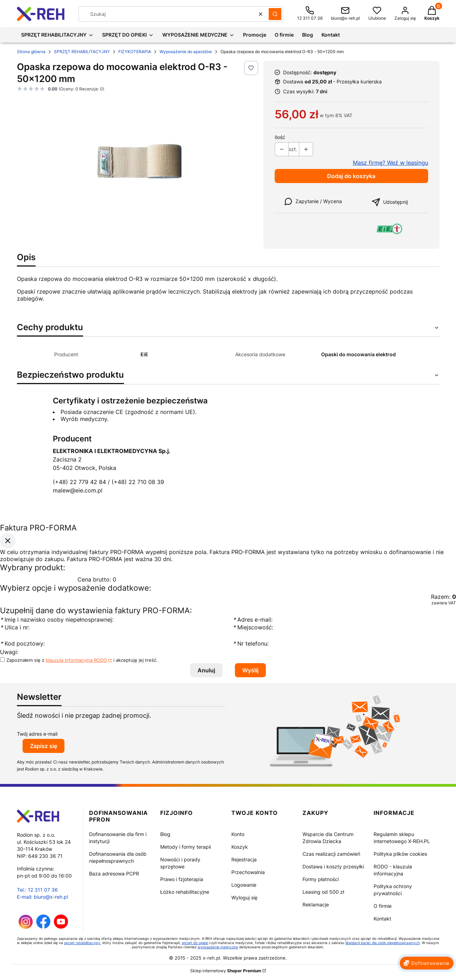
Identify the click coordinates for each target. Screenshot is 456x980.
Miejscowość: (253, 627)
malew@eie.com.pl (78, 490)
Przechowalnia (248, 872)
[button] (275, 14)
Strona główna (31, 52)
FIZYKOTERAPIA (135, 52)
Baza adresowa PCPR (114, 874)
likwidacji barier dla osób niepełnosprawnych (383, 943)
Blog (165, 834)
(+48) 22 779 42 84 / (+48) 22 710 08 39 (108, 482)
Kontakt (382, 919)
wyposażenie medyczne (218, 947)
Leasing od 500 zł (323, 892)
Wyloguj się (244, 897)
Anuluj (206, 670)
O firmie (383, 906)
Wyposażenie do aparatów (186, 52)
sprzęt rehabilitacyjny (82, 943)
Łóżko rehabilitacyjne (185, 892)
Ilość (280, 137)
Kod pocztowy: (22, 643)
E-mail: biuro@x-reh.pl (42, 897)
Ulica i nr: (15, 627)
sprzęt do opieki (195, 943)
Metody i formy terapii (186, 847)
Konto (238, 834)
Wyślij (250, 670)
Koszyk (240, 847)
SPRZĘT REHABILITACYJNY (82, 52)
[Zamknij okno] (8, 541)
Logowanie (244, 885)
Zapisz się (43, 746)
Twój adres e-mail (37, 734)
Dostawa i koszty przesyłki (333, 866)
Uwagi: (9, 652)
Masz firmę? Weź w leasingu (391, 163)
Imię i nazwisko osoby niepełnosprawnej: (58, 620)
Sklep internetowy (226, 971)
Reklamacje (316, 904)
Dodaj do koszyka (351, 176)
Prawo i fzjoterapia (182, 879)
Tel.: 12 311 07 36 (37, 890)
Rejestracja (244, 859)
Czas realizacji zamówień (331, 854)
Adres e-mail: (253, 620)
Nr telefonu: (252, 643)
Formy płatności (321, 879)
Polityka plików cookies (400, 854)
